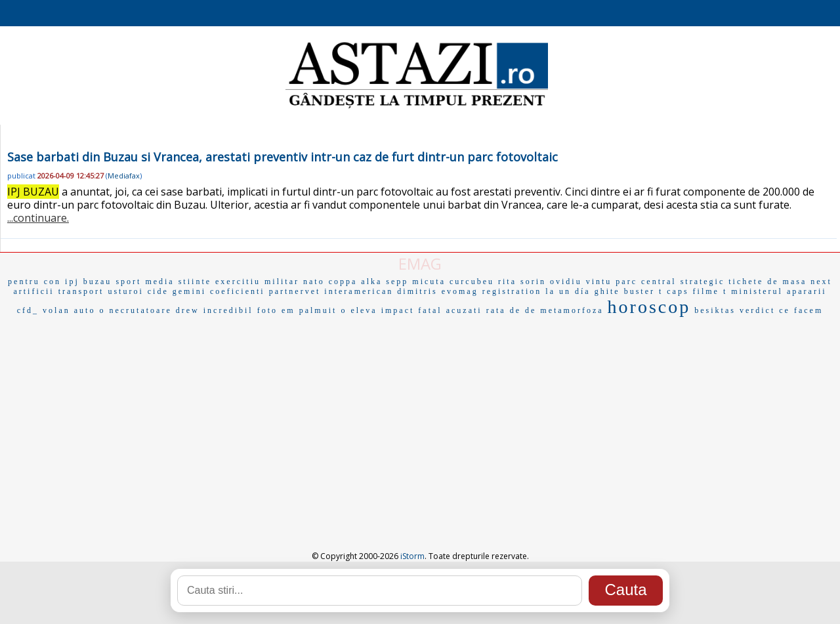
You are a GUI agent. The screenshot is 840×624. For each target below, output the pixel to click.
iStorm (412, 556)
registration (512, 291)
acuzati (464, 310)
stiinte (195, 281)
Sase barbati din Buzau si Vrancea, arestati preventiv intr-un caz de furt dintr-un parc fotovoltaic (283, 157)
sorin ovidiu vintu (566, 281)
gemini (189, 291)
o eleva (359, 310)
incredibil (228, 310)
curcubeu (472, 281)
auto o (90, 310)
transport (81, 291)
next (821, 281)
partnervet (295, 291)
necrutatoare (140, 310)
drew (188, 310)
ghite (607, 291)
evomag (460, 291)
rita (507, 281)
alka (371, 281)
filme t (710, 291)
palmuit (318, 310)
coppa (343, 281)
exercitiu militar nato (270, 281)
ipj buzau (88, 281)
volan (56, 310)
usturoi (125, 291)
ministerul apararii (779, 291)
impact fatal (412, 310)
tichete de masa (767, 281)
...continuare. (38, 218)
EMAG (420, 263)
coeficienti (238, 291)
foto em (276, 310)
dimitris (417, 291)
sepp (397, 281)
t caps (674, 291)
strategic (703, 281)
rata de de (512, 310)
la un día (568, 291)
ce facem (801, 310)
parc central (646, 281)
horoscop (649, 307)
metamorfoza (572, 310)
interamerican (359, 291)
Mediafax (124, 176)
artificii (33, 291)
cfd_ (28, 310)
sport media (145, 281)
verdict (757, 310)
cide (158, 291)
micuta (429, 281)
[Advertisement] (420, 419)
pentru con (34, 281)
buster (640, 291)
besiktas (715, 310)
